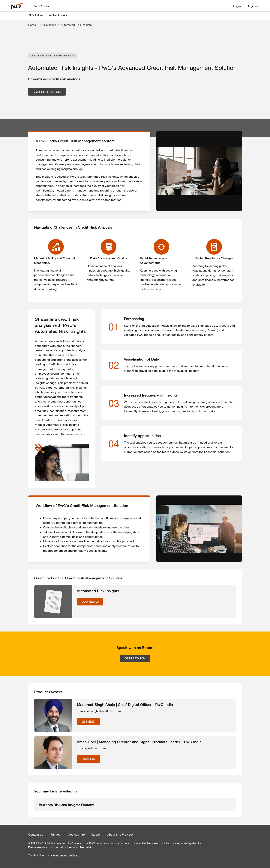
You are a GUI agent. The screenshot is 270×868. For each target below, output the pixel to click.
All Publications (58, 15)
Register (252, 6)
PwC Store (41, 6)
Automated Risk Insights (76, 25)
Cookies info (76, 834)
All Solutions (36, 15)
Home (32, 25)
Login (237, 6)
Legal (96, 834)
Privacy (55, 834)
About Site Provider (120, 834)
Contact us (36, 834)
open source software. (67, 855)
